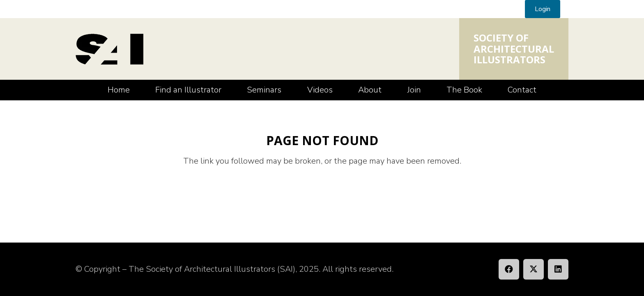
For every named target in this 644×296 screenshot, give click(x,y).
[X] (534, 269)
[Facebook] (509, 269)
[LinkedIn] (558, 269)
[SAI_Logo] (109, 49)
